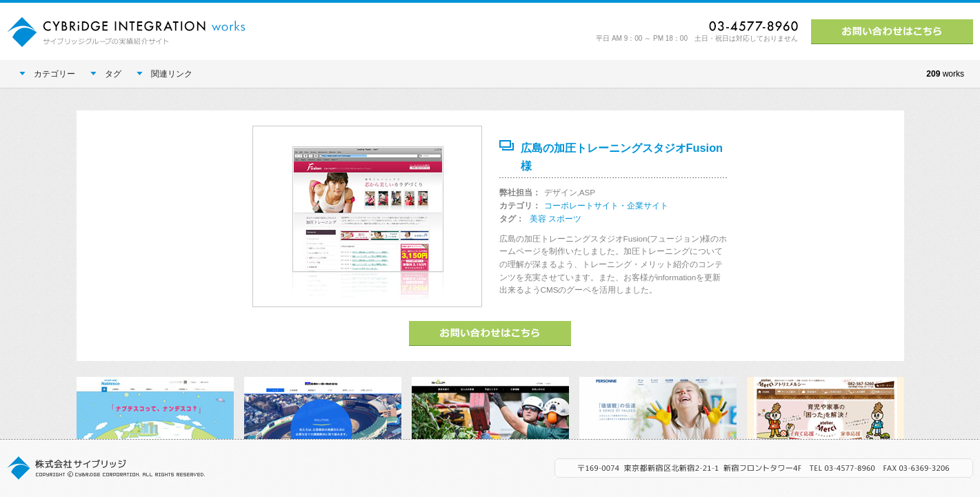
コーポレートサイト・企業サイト (606, 205)
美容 (538, 218)
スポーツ (565, 218)
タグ (106, 74)
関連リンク (164, 74)
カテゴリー (47, 74)
